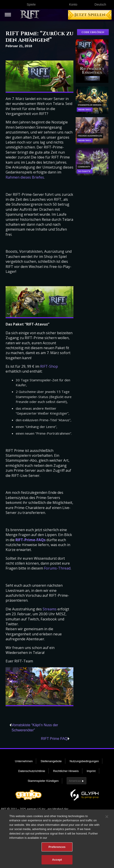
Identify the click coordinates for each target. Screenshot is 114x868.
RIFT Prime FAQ (54, 739)
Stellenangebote (51, 761)
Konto (73, 4)
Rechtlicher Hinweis (66, 771)
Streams (50, 609)
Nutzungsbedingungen (84, 761)
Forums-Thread (57, 568)
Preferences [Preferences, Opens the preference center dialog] (57, 849)
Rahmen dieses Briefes (25, 177)
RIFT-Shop (49, 366)
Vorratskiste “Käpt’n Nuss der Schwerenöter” (35, 727)
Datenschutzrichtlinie (32, 771)
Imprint (91, 771)
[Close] (107, 819)
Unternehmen (24, 761)
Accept (57, 862)
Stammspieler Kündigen (43, 781)
